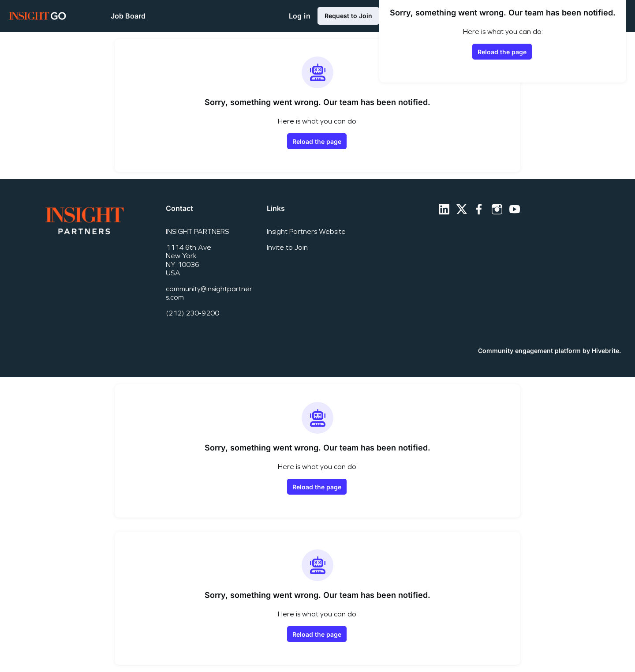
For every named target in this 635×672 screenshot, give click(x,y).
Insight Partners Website (306, 231)
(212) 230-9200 (192, 313)
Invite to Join (287, 247)
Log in (300, 16)
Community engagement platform (529, 351)
